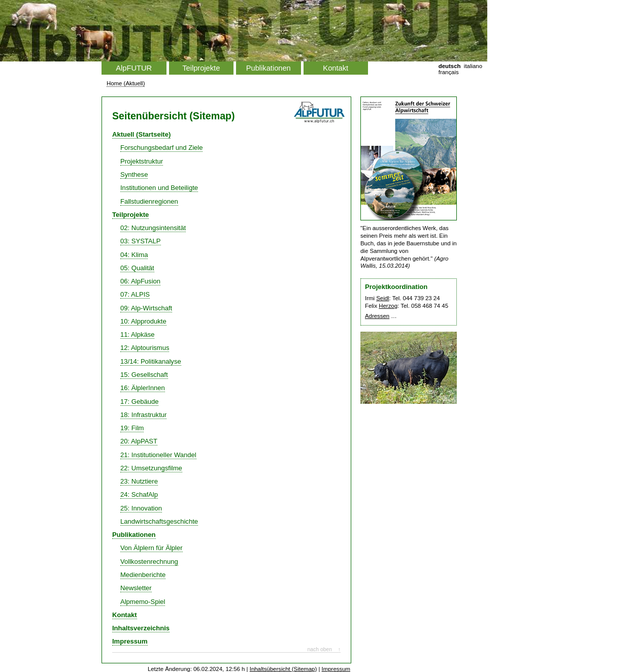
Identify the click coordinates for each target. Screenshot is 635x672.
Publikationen (269, 68)
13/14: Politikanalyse (151, 361)
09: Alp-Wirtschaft (146, 308)
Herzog (388, 306)
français (449, 72)
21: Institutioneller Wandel (158, 455)
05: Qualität (137, 268)
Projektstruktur (142, 161)
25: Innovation (141, 508)
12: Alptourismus (145, 348)
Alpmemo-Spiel (143, 602)
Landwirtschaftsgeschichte (159, 521)
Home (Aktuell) (126, 83)
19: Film (132, 428)
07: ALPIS (135, 294)
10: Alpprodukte (143, 321)
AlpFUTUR (134, 68)
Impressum (130, 641)
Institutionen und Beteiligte (159, 188)
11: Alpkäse (137, 334)
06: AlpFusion (140, 281)
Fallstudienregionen (149, 201)
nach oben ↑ (324, 649)
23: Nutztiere (139, 481)
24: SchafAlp (139, 494)
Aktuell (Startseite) (141, 134)
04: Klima (134, 255)
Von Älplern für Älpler (152, 548)
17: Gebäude (139, 402)
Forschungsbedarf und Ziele (161, 148)
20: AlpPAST (139, 441)
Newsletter (136, 588)
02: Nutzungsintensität (153, 228)
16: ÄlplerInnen (143, 388)
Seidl (382, 298)
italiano (473, 66)
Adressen (377, 316)
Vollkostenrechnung (149, 562)
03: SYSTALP (141, 241)
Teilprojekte (201, 68)
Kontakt (336, 68)
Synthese (134, 174)
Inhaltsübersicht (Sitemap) (283, 669)
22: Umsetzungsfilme (151, 468)
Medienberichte (143, 575)
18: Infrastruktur (143, 415)
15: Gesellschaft (144, 375)
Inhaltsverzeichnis (141, 628)
